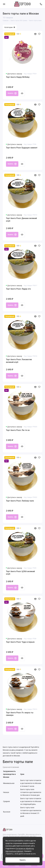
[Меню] (4, 4)
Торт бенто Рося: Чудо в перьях (20, 642)
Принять (23, 860)
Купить (12, 93)
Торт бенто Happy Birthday (18, 77)
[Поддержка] (41, 4)
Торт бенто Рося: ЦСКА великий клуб (20, 573)
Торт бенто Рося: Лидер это (18, 289)
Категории (10, 27)
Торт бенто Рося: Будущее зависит (22, 148)
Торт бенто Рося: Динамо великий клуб (21, 220)
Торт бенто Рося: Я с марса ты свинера (20, 714)
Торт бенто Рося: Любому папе (20, 501)
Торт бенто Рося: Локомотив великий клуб (19, 361)
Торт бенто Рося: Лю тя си (18, 430)
